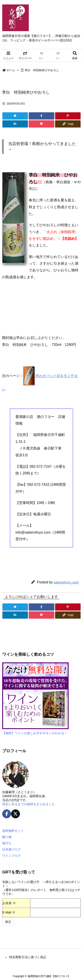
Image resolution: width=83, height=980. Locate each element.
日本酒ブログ (12, 849)
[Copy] (68, 124)
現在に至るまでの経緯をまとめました (29, 804)
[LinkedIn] (15, 124)
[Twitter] (15, 116)
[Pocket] (41, 124)
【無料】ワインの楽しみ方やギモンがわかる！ (35, 733)
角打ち (7, 843)
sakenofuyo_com (66, 582)
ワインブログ (12, 856)
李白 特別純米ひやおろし (42, 70)
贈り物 (7, 837)
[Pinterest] (68, 116)
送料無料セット (13, 831)
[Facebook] (41, 116)
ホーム (11, 70)
